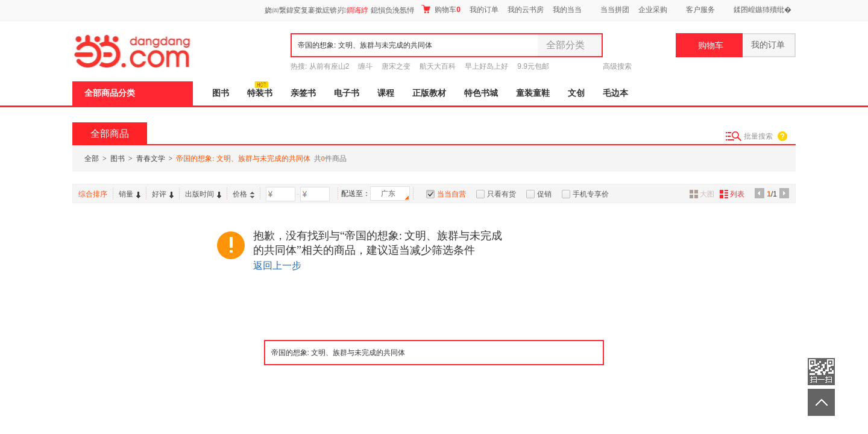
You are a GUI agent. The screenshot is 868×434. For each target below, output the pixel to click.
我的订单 (484, 10)
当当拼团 (615, 10)
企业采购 (653, 10)
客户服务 (700, 10)
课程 (386, 93)
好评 (163, 194)
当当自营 (451, 194)
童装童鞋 (533, 93)
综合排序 (93, 194)
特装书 (260, 93)
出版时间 (203, 194)
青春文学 (151, 159)
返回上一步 (277, 266)
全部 (92, 159)
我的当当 (567, 10)
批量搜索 (758, 136)
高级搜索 (617, 66)
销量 (130, 194)
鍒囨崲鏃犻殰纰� (763, 10)
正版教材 (429, 93)
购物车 (441, 9)
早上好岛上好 (486, 66)
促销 (544, 194)
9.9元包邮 (533, 66)
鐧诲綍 (357, 10)
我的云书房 (526, 10)
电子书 (347, 93)
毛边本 (615, 93)
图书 (221, 93)
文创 (576, 93)
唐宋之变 (396, 66)
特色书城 (481, 93)
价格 (244, 194)
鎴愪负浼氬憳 (392, 10)
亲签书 (303, 93)
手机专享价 (591, 194)
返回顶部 (821, 402)
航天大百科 (438, 66)
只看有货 (502, 194)
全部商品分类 (110, 93)
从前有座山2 (329, 66)
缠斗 (365, 66)
